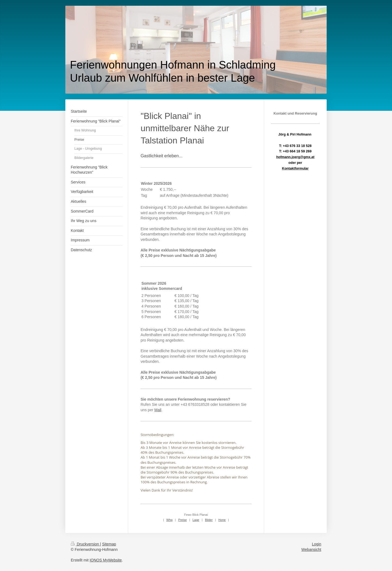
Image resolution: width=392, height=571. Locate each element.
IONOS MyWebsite (106, 560)
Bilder (209, 520)
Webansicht (311, 549)
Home (222, 520)
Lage (196, 520)
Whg (169, 520)
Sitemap (109, 544)
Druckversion (85, 544)
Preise (183, 520)
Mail (158, 410)
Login (317, 544)
